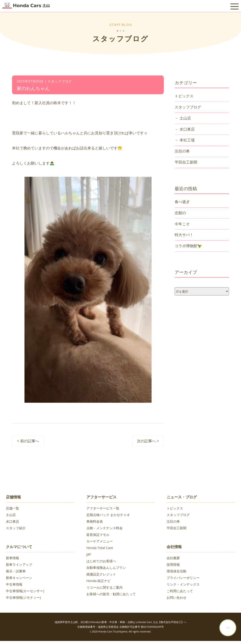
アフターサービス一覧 (103, 509)
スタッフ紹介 (16, 529)
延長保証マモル (98, 535)
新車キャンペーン (19, 578)
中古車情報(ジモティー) (23, 598)
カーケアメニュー (100, 542)
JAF (89, 555)
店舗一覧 (12, 509)
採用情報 (173, 565)
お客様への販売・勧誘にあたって (111, 595)
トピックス (184, 97)
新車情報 (12, 559)
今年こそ (182, 224)
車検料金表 (95, 522)
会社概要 (173, 559)
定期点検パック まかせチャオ (108, 515)
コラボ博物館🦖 (188, 246)
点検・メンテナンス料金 (104, 529)
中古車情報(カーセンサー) (25, 592)
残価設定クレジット (101, 575)
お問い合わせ (177, 598)
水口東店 (12, 522)
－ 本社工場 (185, 141)
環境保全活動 (177, 572)
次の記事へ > (148, 442)
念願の (180, 213)
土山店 (11, 515)
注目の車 (182, 152)
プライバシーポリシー (183, 578)
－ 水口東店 (185, 130)
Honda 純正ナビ (98, 581)
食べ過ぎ (182, 202)
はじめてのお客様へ (101, 562)
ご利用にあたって (180, 592)
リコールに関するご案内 (104, 588)
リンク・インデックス (183, 585)
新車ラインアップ (19, 565)
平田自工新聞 (186, 163)
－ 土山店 (183, 119)
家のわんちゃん (33, 89)
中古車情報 (14, 585)
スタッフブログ (188, 107)
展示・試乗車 (16, 572)
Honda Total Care (100, 548)
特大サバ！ (184, 235)
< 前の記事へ (28, 442)
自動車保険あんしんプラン (106, 568)
